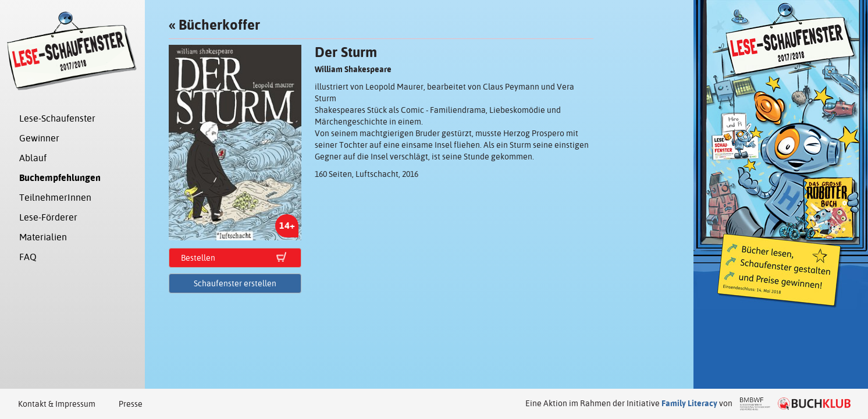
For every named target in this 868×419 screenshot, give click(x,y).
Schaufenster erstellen (235, 283)
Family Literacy (689, 403)
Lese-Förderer (48, 217)
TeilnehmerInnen (55, 198)
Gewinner (39, 138)
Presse (131, 404)
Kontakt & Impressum (57, 404)
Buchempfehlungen (60, 178)
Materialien (43, 237)
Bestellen (198, 258)
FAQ (28, 257)
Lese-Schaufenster (57, 118)
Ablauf (33, 158)
